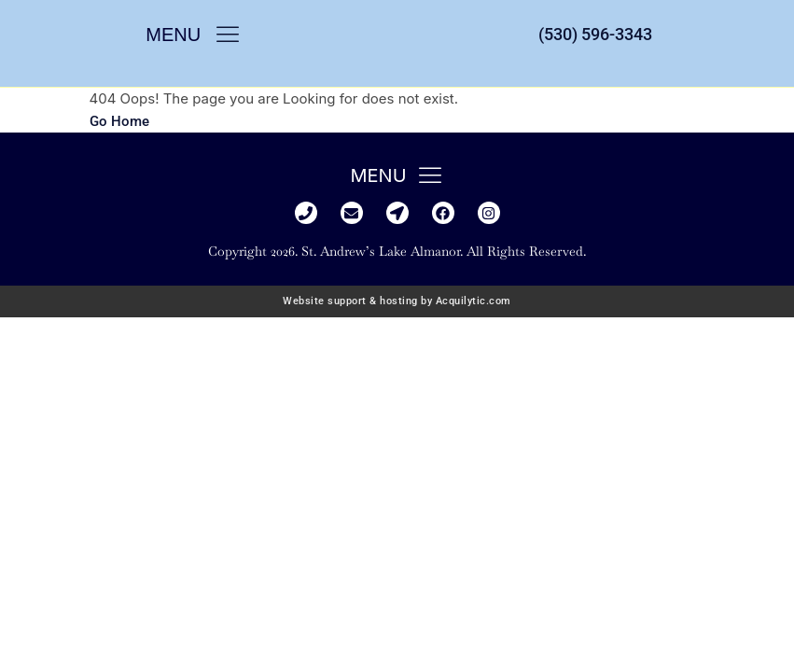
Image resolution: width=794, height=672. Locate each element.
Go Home (119, 121)
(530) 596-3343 (595, 34)
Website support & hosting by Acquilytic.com (397, 301)
